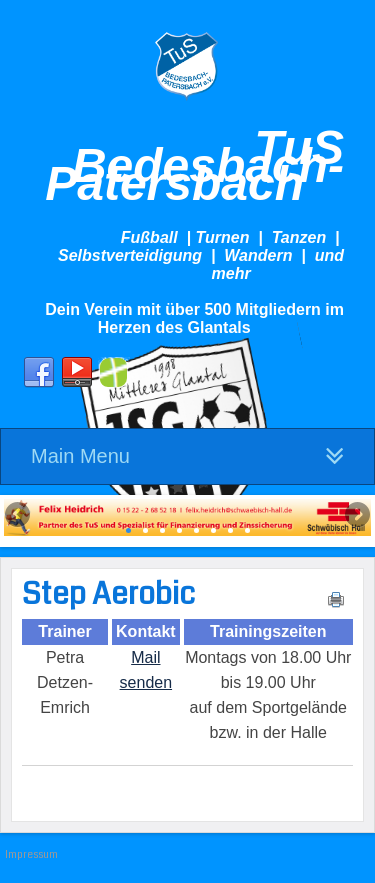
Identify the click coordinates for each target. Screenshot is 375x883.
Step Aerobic (108, 594)
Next (356, 516)
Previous (19, 516)
